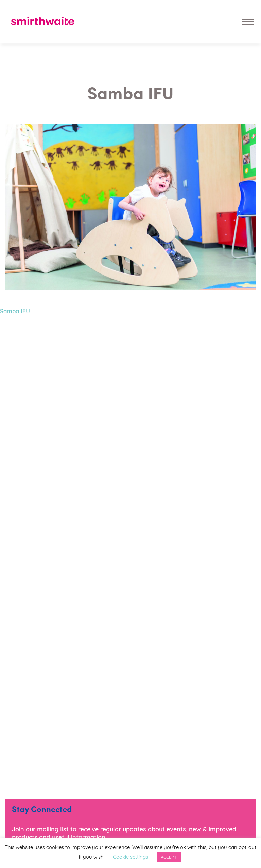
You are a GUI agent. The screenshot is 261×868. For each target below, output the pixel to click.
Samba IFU (15, 311)
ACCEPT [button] (169, 857)
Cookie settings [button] (130, 856)
